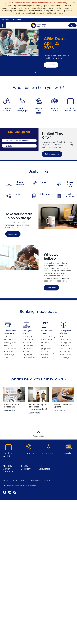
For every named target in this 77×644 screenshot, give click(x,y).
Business (17, 20)
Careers (7, 469)
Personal (5, 20)
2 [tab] (38, 72)
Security (6, 480)
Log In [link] (72, 25)
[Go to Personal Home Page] (38, 25)
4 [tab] (41, 72)
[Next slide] (8, 56)
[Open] (3, 25)
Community (9, 472)
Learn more (51, 65)
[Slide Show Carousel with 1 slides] (38, 144)
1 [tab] (36, 72)
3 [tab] (39, 72)
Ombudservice (35, 480)
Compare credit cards (38, 111)
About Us (7, 466)
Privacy (23, 480)
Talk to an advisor (50, 154)
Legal (15, 480)
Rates (17, 194)
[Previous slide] (8, 49)
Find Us (43, 182)
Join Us (24, 466)
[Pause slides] (8, 35)
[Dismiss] (74, 3)
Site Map (47, 480)
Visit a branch (49, 453)
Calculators (45, 194)
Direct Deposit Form (70, 184)
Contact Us (26, 469)
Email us (68, 453)
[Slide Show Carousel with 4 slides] (38, 52)
